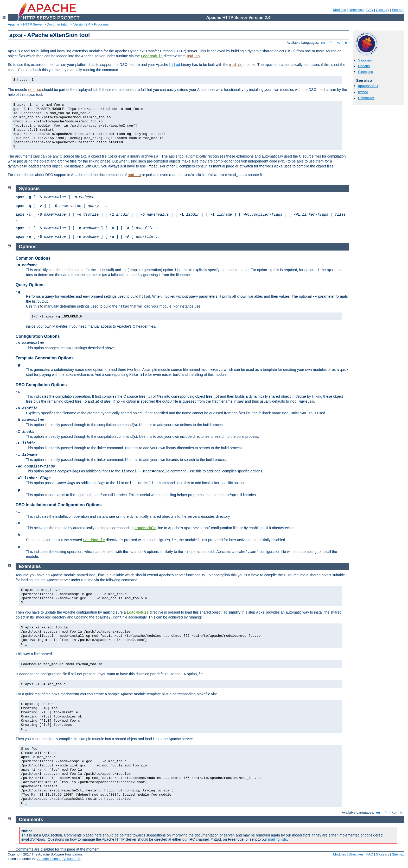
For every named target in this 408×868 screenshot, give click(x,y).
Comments (366, 98)
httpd (175, 65)
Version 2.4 (82, 24)
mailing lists (277, 839)
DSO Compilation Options (41, 385)
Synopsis (365, 60)
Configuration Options (38, 336)
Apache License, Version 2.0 (59, 859)
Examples (365, 72)
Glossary (382, 10)
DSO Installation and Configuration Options (59, 505)
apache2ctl (368, 86)
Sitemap (398, 10)
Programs (101, 24)
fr (331, 43)
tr (346, 43)
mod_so (193, 56)
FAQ (370, 10)
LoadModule (152, 56)
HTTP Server (33, 24)
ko (339, 43)
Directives (356, 10)
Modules (339, 10)
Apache (14, 24)
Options (364, 66)
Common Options (33, 258)
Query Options (30, 285)
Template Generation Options (45, 358)
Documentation (58, 24)
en (323, 43)
